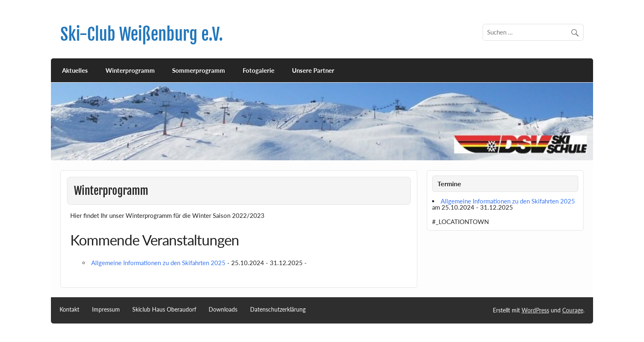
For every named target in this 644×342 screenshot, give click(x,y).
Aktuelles (75, 70)
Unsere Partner (313, 70)
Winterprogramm (130, 70)
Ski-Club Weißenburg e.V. (142, 34)
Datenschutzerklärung (278, 310)
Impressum (106, 310)
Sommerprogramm (199, 70)
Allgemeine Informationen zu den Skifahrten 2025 (158, 263)
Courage (573, 310)
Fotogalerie (259, 70)
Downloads (223, 310)
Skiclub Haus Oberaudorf (164, 310)
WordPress (535, 310)
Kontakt (69, 310)
